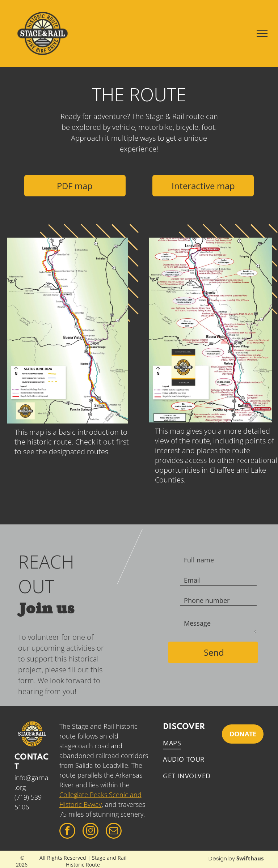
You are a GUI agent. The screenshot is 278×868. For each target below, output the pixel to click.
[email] (114, 832)
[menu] (262, 34)
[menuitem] (193, 743)
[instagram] (90, 832)
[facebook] (67, 832)
